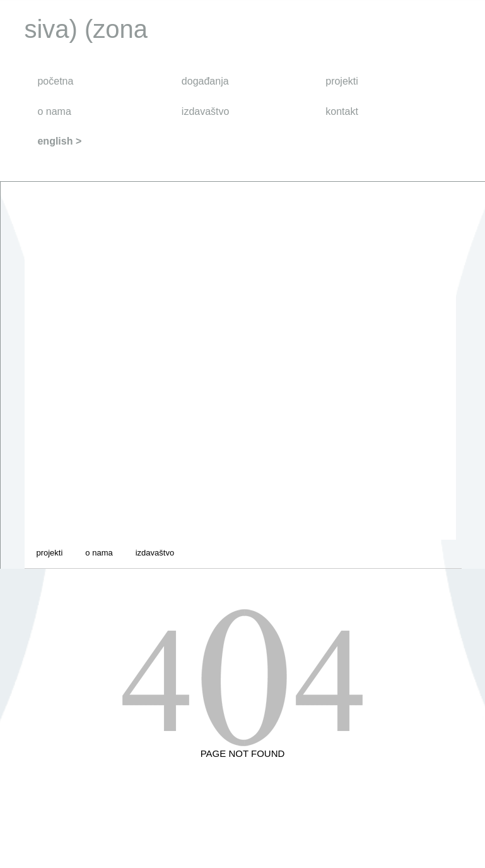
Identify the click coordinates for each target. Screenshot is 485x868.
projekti (342, 81)
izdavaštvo (206, 111)
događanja (205, 81)
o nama (54, 111)
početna (55, 81)
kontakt (342, 111)
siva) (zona (86, 29)
